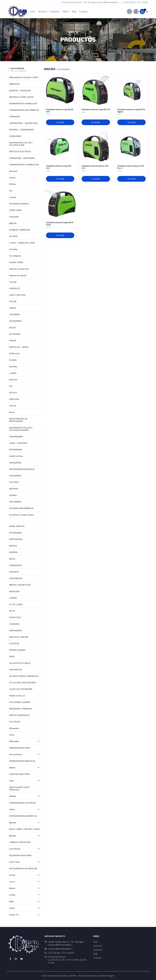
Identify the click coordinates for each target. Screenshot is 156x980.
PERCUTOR (14, 399)
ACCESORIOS (15, 334)
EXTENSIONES (16, 533)
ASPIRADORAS (16, 449)
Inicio (33, 11)
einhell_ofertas (16, 456)
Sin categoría (15, 256)
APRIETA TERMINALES (19, 715)
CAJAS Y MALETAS (17, 295)
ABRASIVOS (14, 84)
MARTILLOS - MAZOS (19, 347)
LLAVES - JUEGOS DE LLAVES (22, 243)
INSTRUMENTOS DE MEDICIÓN (23, 868)
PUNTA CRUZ (15, 617)
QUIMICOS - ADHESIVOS (20, 90)
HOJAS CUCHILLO (17, 696)
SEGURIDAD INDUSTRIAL (20, 855)
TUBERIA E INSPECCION (20, 842)
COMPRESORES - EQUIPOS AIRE (23, 123)
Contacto (83, 11)
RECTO (12, 611)
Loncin (12, 882)
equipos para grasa (18, 275)
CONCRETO (14, 572)
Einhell (12, 178)
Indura (12, 809)
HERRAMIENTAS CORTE (20, 748)
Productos (55, 11)
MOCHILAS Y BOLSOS (19, 637)
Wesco (12, 888)
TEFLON (13, 301)
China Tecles (15, 849)
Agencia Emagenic (107, 976)
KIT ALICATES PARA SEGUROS (22, 682)
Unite (12, 735)
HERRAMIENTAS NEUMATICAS (23, 816)
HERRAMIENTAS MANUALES (22, 761)
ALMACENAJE (15, 136)
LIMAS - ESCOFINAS (18, 443)
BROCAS (13, 223)
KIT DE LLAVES (16, 604)
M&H (12, 901)
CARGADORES (15, 463)
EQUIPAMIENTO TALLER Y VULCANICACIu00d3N (21, 429)
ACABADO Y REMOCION (20, 230)
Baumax (13, 822)
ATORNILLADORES (17, 650)
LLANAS (13, 373)
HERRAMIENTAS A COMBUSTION (24, 165)
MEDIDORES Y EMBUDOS (20, 709)
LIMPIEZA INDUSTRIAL (20, 774)
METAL (12, 559)
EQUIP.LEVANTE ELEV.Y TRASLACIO (19, 788)
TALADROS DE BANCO (19, 204)
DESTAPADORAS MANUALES (22, 469)
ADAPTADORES (16, 539)
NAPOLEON (14, 591)
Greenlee (13, 249)
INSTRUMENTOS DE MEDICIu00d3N (18, 420)
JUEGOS (13, 308)
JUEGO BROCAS (16, 578)
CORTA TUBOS (15, 210)
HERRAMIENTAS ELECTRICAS (22, 803)
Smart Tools (15, 862)
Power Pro (14, 915)
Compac (13, 197)
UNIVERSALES (16, 670)
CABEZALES (14, 288)
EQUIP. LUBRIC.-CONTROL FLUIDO (24, 829)
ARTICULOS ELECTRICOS (20, 151)
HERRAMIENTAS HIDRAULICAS (23, 103)
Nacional (13, 171)
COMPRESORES (16, 436)
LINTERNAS (14, 314)
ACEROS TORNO (16, 262)
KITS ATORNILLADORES (20, 702)
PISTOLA (13, 393)
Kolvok (12, 875)
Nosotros (43, 11)
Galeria (66, 11)
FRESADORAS (15, 476)
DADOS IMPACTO (17, 526)
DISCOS (12, 327)
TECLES (13, 406)
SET (11, 386)
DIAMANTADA (16, 565)
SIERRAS (13, 495)
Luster (12, 908)
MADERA (13, 552)
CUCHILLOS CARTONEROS (21, 689)
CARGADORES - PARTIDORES (22, 158)
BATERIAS (14, 489)
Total (11, 781)
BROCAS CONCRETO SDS (20, 585)
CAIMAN (13, 598)
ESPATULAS (14, 353)
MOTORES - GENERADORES (21, 130)
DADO (12, 656)
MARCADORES (16, 630)
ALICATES (13, 236)
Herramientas (15, 754)
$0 (144, 11)
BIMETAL (13, 546)
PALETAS (13, 367)
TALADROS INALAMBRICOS (21, 508)
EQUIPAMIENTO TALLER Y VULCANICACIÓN (21, 144)
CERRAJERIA (15, 116)
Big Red (13, 836)
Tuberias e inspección (19, 269)
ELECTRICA (14, 482)
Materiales (14, 741)
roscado (13, 282)
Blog (74, 11)
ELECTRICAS (15, 722)
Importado (14, 217)
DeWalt (13, 796)
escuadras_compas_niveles (21, 515)
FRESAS (13, 340)
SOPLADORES (15, 502)
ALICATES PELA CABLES (20, 663)
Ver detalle (60, 122)
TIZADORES (14, 624)
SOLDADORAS (15, 321)
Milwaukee (14, 728)
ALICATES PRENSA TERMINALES (24, 676)
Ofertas (13, 184)
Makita (12, 768)
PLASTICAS (14, 643)
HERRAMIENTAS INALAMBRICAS (24, 110)
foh (11, 191)
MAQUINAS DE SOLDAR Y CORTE (24, 77)
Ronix (12, 412)
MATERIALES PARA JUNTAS (21, 97)
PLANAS (13, 360)
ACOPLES (13, 380)
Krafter (12, 895)
